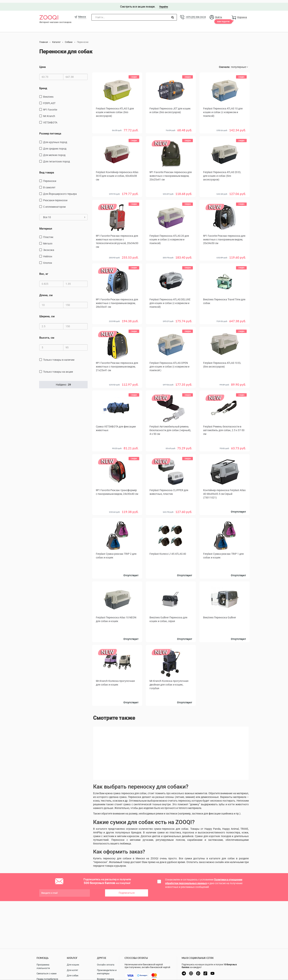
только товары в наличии (59, 357)
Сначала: (225, 64)
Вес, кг (44, 271)
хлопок (48, 260)
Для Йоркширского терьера (60, 191)
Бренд (43, 86)
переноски (50, 178)
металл (48, 241)
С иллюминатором (54, 204)
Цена (43, 64)
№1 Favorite (50, 107)
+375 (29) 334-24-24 (196, 14)
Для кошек (73, 965)
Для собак (73, 975)
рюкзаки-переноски (55, 198)
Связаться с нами (47, 973)
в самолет (49, 185)
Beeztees (48, 94)
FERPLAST (49, 100)
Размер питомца (50, 131)
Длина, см (46, 292)
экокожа (49, 247)
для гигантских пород (56, 159)
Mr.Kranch (49, 113)
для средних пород (55, 146)
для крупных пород (55, 139)
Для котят (72, 970)
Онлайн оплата (106, 965)
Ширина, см (47, 314)
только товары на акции (58, 369)
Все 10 (64, 214)
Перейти (164, 4)
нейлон (48, 254)
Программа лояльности (43, 966)
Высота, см (47, 335)
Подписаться (127, 889)
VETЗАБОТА (50, 120)
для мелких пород (54, 152)
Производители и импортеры (107, 972)
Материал (46, 226)
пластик (48, 235)
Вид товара (47, 170)
